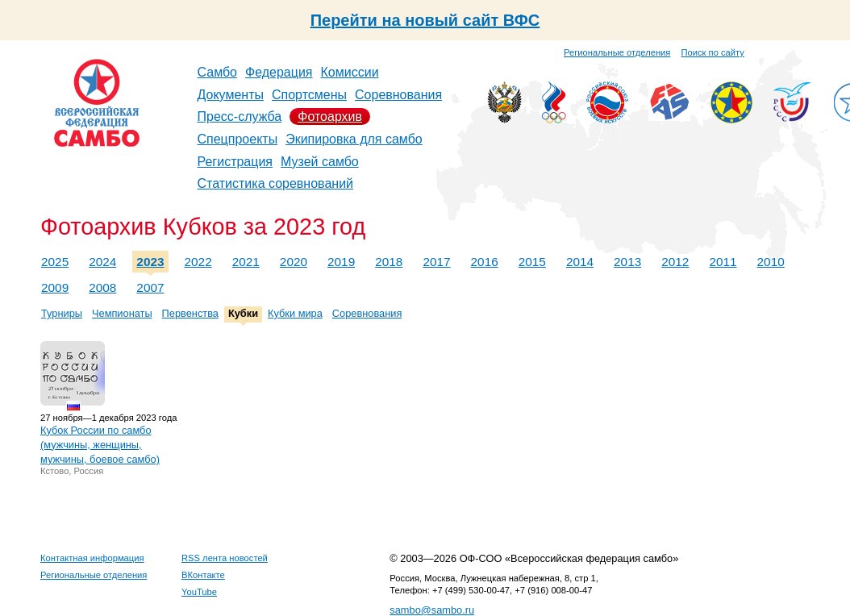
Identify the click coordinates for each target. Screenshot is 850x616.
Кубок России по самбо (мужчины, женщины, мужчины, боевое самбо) (100, 445)
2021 (246, 262)
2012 (675, 262)
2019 (341, 262)
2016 (485, 262)
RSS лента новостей (225, 558)
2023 (150, 262)
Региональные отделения (617, 52)
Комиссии (350, 72)
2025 (55, 262)
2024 (102, 262)
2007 (150, 287)
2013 (627, 262)
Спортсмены (309, 95)
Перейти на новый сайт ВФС (425, 20)
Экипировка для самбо (354, 139)
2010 (771, 262)
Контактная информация (92, 558)
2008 (102, 287)
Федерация (279, 72)
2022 (198, 262)
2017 (436, 262)
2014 (580, 262)
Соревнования (398, 95)
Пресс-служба (240, 117)
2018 (389, 262)
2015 (532, 262)
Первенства (190, 313)
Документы (231, 95)
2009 (55, 287)
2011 (723, 262)
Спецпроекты (238, 139)
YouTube (199, 592)
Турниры (62, 313)
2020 (294, 262)
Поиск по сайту (713, 52)
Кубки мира (295, 313)
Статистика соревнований (276, 183)
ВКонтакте (203, 575)
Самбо (218, 72)
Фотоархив (330, 117)
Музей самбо (320, 162)
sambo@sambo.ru (432, 610)
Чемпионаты (122, 313)
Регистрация (235, 162)
